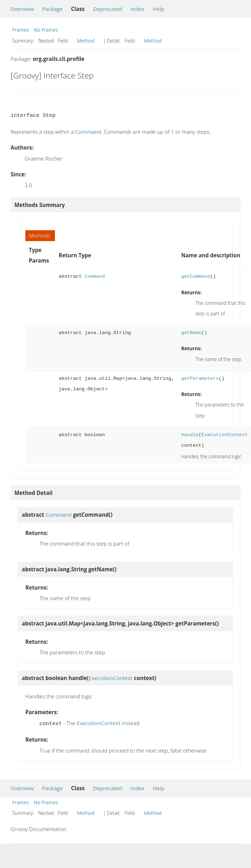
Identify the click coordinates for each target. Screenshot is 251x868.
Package (52, 9)
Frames (21, 30)
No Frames (46, 30)
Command (88, 132)
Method (86, 41)
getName (191, 333)
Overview (22, 9)
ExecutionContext (224, 435)
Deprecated (108, 9)
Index (137, 9)
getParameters (200, 379)
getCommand (196, 276)
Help (159, 9)
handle (190, 435)
